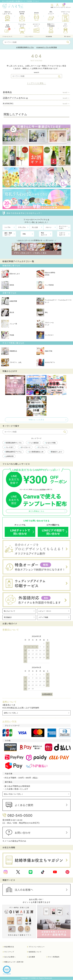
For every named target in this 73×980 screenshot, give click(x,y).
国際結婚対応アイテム (14, 452)
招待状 (8, 285)
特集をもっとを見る (36, 420)
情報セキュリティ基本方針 (14, 962)
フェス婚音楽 (34, 443)
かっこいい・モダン (64, 227)
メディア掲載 (43, 617)
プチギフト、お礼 (11, 362)
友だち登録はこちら (36, 511)
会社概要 (32, 957)
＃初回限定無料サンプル (25, 47)
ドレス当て (10, 447)
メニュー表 (9, 324)
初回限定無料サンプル (14, 443)
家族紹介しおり (56, 452)
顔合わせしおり (11, 274)
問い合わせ (67, 37)
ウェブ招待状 (45, 285)
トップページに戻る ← (37, 83)
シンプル (7, 227)
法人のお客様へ (10, 957)
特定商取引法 (9, 947)
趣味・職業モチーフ (8, 234)
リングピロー (45, 335)
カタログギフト (46, 362)
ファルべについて (7, 37)
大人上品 (35, 227)
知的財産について (35, 952)
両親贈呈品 (9, 351)
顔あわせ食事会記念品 (46, 274)
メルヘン (49, 227)
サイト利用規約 (54, 957)
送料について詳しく (11, 713)
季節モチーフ (44, 234)
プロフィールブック (45, 324)
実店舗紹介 (8, 617)
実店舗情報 (49, 37)
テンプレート (43, 447)
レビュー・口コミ (45, 611)
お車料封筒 (10, 456)
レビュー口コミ (29, 37)
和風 (24, 234)
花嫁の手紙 (44, 351)
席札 (42, 312)
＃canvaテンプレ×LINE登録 (47, 47)
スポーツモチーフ (62, 234)
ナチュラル (22, 227)
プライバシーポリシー (37, 947)
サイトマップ (9, 952)
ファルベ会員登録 (40, 489)
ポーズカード (26, 447)
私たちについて (9, 611)
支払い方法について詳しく (13, 794)
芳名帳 (8, 335)
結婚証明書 (9, 301)
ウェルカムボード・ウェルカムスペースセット (54, 301)
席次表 (8, 312)
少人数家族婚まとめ (36, 452)
